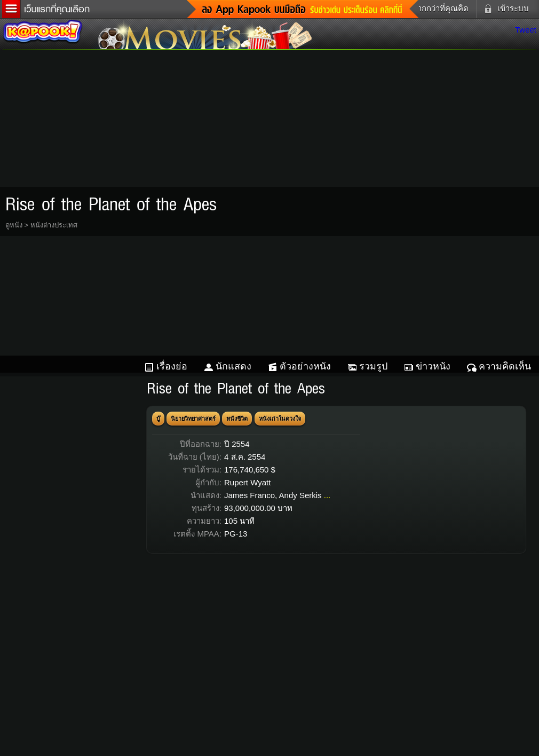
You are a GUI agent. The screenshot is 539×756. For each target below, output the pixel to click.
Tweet (526, 30)
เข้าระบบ (504, 9)
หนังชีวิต (237, 419)
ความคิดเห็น (505, 366)
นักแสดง (233, 366)
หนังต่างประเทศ (54, 225)
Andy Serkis (300, 495)
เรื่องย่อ (172, 366)
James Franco (249, 495)
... (327, 495)
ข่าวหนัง (433, 366)
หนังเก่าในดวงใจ (280, 419)
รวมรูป (373, 366)
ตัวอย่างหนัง (305, 366)
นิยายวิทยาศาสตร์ (193, 419)
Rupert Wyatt (247, 482)
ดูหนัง (14, 225)
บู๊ (158, 419)
